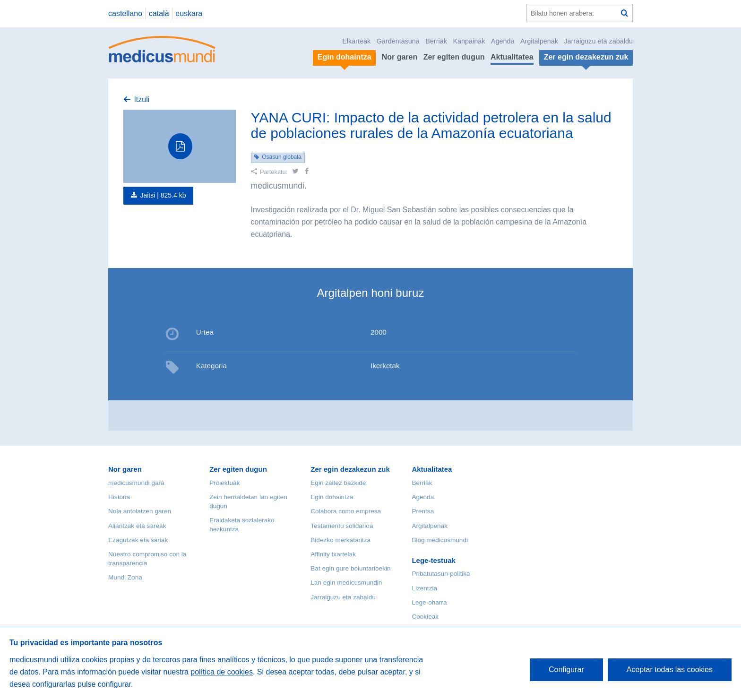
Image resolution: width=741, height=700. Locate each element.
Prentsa (423, 511)
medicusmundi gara (136, 483)
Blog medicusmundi (440, 540)
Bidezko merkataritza (340, 540)
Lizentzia (424, 588)
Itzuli (142, 99)
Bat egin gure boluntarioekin (350, 568)
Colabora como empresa (346, 511)
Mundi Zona (125, 577)
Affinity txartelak (333, 554)
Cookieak (425, 617)
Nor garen (400, 57)
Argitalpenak (539, 41)
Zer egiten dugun (454, 57)
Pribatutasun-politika (441, 574)
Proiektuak (224, 483)
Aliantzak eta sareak (137, 526)
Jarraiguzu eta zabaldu (598, 41)
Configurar (566, 670)
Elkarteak (356, 41)
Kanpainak (469, 41)
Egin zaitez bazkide (338, 483)
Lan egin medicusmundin (346, 583)
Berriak (436, 41)
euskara (189, 13)
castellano (125, 13)
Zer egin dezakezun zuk (350, 469)
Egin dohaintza (332, 497)
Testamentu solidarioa (342, 526)
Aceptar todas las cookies (670, 670)
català (159, 13)
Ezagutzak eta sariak (138, 540)
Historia (119, 497)
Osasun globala (281, 157)
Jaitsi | (163, 195)
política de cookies (222, 672)
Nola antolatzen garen (140, 511)
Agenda (503, 41)
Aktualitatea (512, 57)
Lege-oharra (429, 602)
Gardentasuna (398, 41)
